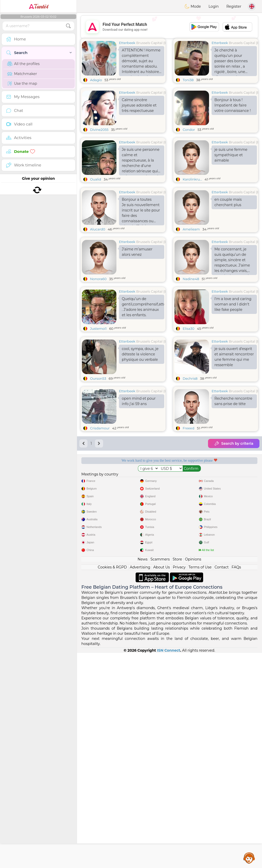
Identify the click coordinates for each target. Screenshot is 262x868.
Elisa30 (189, 368)
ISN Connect (169, 865)
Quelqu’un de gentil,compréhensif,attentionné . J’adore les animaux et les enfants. (143, 346)
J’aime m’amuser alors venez (137, 291)
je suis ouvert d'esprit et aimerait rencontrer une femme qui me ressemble (234, 436)
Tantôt (39, 6)
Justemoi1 (98, 368)
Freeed (189, 507)
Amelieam (191, 269)
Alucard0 (98, 269)
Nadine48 (191, 318)
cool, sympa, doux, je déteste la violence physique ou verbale (140, 433)
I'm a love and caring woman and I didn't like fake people (233, 344)
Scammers (160, 774)
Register (234, 6)
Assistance (249, 858)
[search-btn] (68, 26)
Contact (221, 782)
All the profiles (23, 64)
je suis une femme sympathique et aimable (231, 155)
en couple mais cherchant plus (228, 242)
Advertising (140, 782)
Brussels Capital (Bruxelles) (158, 43)
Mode (193, 6)
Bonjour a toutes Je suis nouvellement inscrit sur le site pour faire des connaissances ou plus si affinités (141, 251)
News (143, 774)
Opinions (193, 774)
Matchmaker (22, 74)
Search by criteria (234, 522)
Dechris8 (190, 457)
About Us (162, 782)
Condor (189, 130)
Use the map (22, 83)
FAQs (236, 782)
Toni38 (188, 80)
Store (177, 774)
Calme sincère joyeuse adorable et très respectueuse (139, 105)
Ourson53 (98, 457)
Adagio (96, 80)
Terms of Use (200, 782)
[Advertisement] (169, 27)
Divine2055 (99, 130)
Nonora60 (98, 318)
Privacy (179, 782)
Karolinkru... (192, 179)
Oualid (96, 179)
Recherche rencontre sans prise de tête (233, 480)
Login (214, 6)
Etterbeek (127, 43)
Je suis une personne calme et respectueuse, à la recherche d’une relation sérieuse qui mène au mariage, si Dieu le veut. (141, 161)
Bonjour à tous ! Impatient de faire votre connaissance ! (233, 105)
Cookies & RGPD (112, 782)
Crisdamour (100, 507)
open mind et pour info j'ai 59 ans (139, 480)
